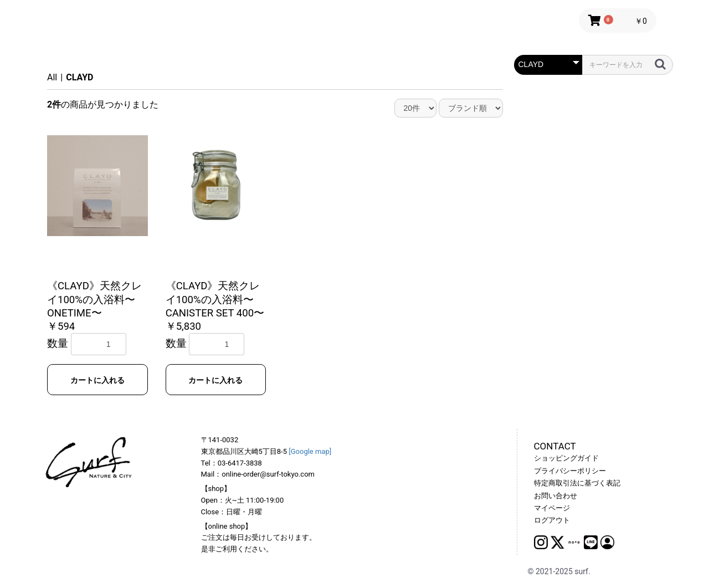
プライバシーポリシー (570, 471)
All (52, 77)
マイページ (552, 508)
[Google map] (310, 451)
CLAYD (79, 77)
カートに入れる (97, 380)
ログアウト (552, 520)
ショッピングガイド (566, 458)
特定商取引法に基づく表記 (577, 483)
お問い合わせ (556, 496)
